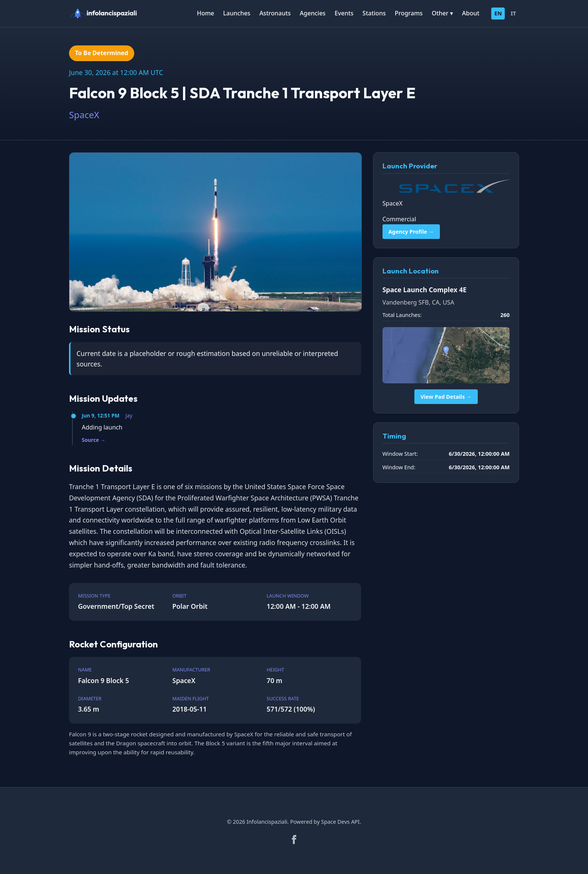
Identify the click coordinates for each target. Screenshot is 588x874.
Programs (409, 13)
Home (205, 13)
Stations (374, 13)
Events (344, 13)
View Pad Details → (446, 397)
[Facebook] (294, 839)
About (471, 13)
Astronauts (275, 13)
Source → (94, 440)
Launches (237, 13)
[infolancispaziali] (106, 14)
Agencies (313, 13)
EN (498, 13)
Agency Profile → (411, 232)
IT (513, 13)
